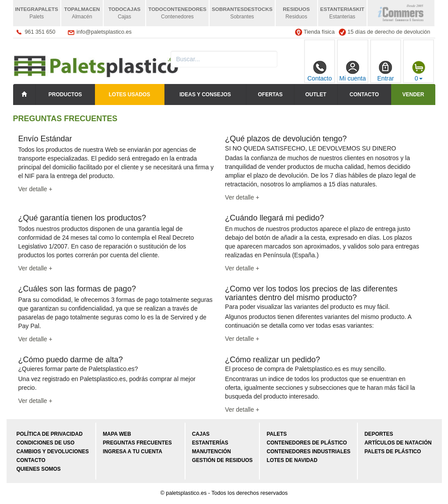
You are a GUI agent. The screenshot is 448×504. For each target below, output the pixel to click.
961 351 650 (40, 32)
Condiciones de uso (46, 443)
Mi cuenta (353, 71)
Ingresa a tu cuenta (133, 451)
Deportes (379, 434)
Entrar (385, 71)
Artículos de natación (398, 443)
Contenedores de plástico (307, 443)
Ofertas (270, 94)
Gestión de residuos (222, 460)
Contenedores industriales (308, 451)
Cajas (201, 434)
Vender (413, 94)
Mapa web (117, 434)
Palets (276, 434)
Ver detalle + (35, 189)
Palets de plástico (393, 451)
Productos (65, 94)
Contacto (319, 71)
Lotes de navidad (292, 460)
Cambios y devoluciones (53, 451)
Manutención (212, 451)
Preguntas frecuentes (137, 443)
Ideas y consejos (205, 94)
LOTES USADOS (130, 94)
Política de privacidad (50, 434)
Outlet (316, 94)
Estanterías (210, 443)
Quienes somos (39, 469)
